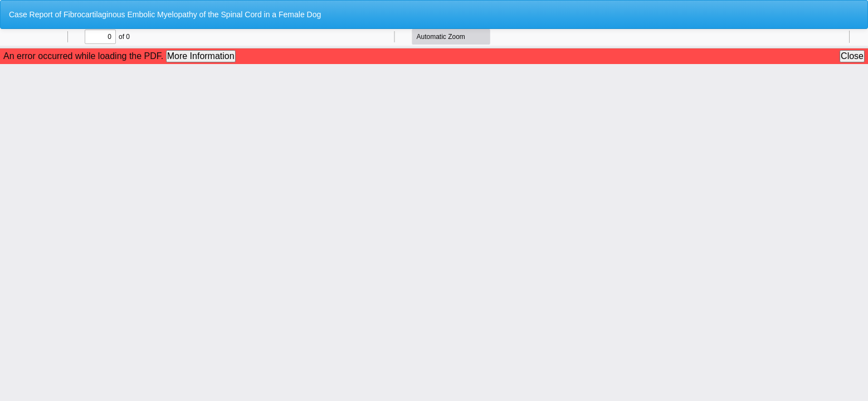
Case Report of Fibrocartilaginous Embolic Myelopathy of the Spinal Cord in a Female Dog (165, 14)
